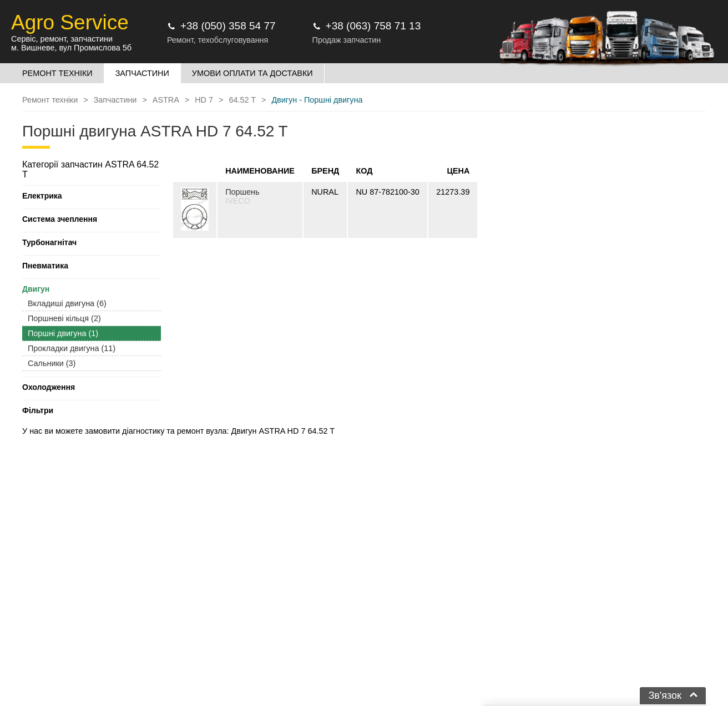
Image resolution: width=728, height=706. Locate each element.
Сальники (52, 363)
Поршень (242, 192)
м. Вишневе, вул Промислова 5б (71, 48)
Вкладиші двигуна (67, 303)
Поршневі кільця (64, 318)
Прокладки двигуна (72, 348)
